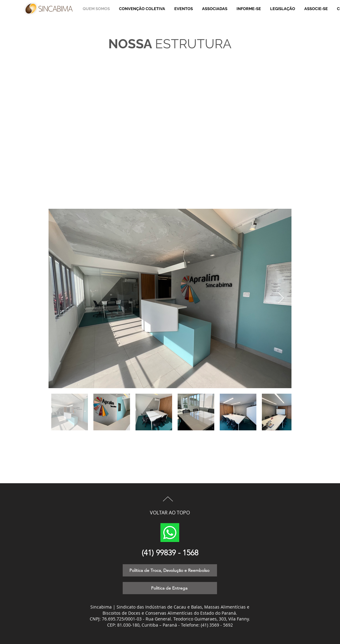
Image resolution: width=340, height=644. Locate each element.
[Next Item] (281, 298)
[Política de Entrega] (170, 588)
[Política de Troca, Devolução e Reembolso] (170, 570)
